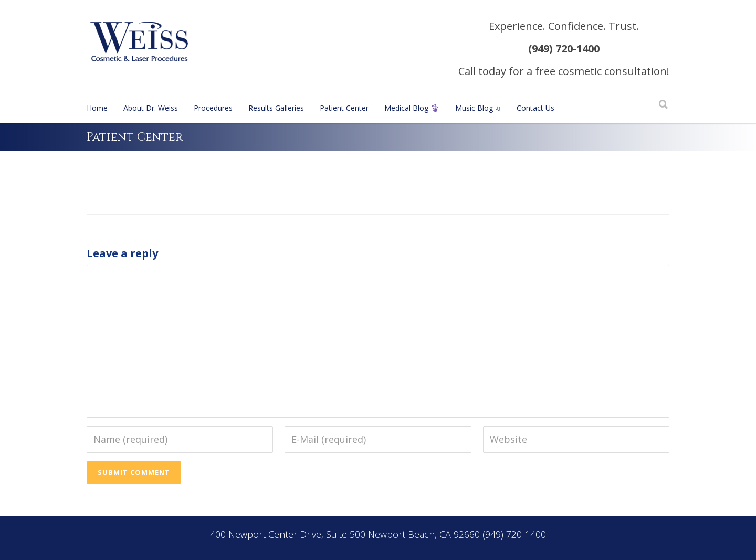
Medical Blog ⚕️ (412, 108)
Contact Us (535, 108)
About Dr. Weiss (151, 108)
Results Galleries (276, 108)
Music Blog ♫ (478, 108)
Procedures (213, 108)
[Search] (663, 105)
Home (97, 108)
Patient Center (344, 108)
